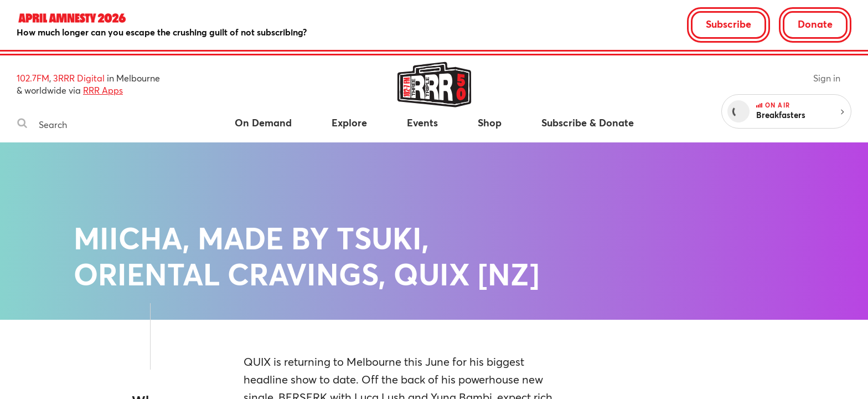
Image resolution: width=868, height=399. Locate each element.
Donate (815, 24)
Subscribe (728, 24)
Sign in (827, 78)
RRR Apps (103, 90)
